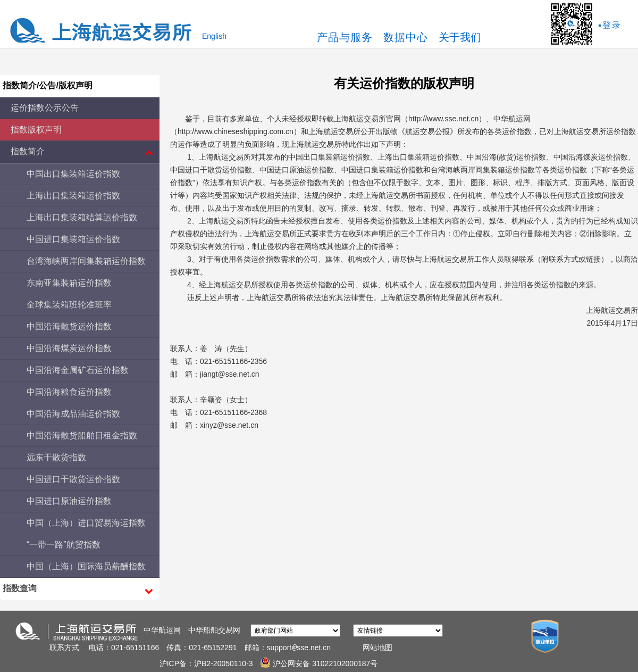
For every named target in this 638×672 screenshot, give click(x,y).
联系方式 (64, 648)
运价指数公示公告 (45, 108)
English (214, 36)
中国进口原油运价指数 (69, 501)
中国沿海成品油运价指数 (73, 414)
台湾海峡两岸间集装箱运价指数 (86, 261)
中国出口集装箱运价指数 (73, 174)
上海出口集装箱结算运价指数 (82, 217)
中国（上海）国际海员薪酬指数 (86, 566)
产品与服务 (345, 37)
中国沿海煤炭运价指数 (69, 348)
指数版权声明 (36, 130)
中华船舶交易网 (214, 630)
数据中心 (406, 37)
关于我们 (460, 37)
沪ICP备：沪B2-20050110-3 (207, 663)
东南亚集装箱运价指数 (69, 283)
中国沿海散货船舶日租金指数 (82, 435)
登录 (612, 25)
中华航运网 (162, 630)
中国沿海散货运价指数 (69, 326)
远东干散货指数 (56, 457)
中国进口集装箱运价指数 (73, 239)
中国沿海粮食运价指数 (69, 392)
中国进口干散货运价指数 (73, 479)
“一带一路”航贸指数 (64, 545)
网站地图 (377, 648)
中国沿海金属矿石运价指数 (78, 370)
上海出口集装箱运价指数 (73, 196)
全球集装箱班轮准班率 (69, 305)
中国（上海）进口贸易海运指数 (86, 523)
